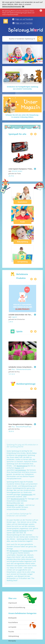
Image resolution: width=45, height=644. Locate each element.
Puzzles (11, 632)
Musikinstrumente (18, 499)
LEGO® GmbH (17, 171)
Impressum (13, 603)
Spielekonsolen (27, 494)
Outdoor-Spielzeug (19, 531)
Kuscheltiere (22, 202)
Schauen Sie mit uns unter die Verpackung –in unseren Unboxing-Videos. (23, 116)
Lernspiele (12, 627)
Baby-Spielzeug (23, 242)
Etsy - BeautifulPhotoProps (22, 427)
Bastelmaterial (22, 466)
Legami (14, 317)
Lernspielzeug (22, 262)
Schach (21, 505)
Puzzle (23, 222)
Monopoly (10, 505)
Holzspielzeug (14, 636)
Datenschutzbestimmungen (12, 6)
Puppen (18, 468)
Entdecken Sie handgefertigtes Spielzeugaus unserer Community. (23, 88)
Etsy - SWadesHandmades (21, 369)
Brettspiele (12, 618)
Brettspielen (14, 551)
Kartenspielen (28, 551)
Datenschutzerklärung (17, 607)
